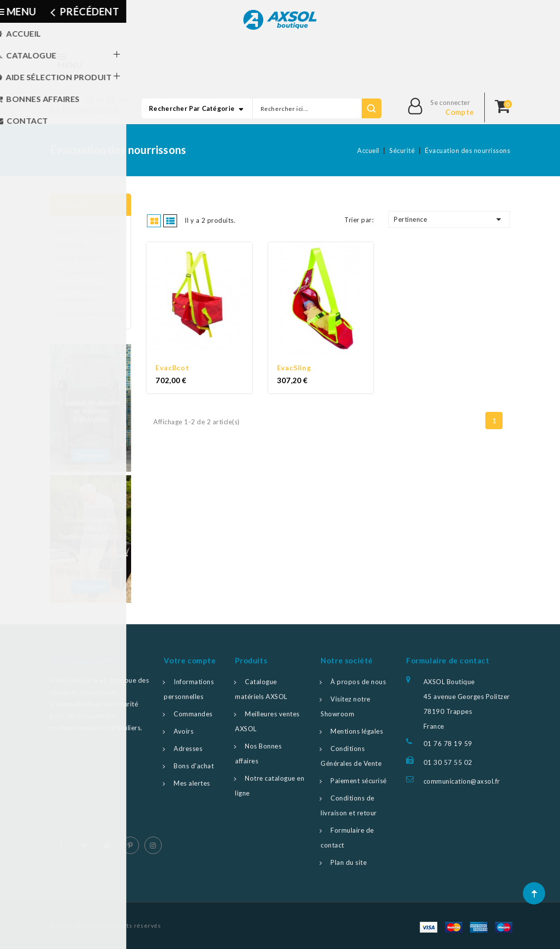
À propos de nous (358, 682)
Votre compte (190, 660)
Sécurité (72, 204)
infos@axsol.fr (92, 110)
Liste (171, 220)
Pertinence (449, 219)
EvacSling (294, 366)
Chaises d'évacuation (90, 231)
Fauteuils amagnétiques (79, 251)
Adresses (188, 749)
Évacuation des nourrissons (80, 293)
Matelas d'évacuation (90, 314)
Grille (155, 220)
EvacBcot (172, 366)
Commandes (193, 714)
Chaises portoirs (83, 272)
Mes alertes (192, 783)
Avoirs (184, 731)
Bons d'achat (194, 766)
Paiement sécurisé (359, 781)
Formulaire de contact (448, 660)
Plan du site (349, 862)
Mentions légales (357, 731)
